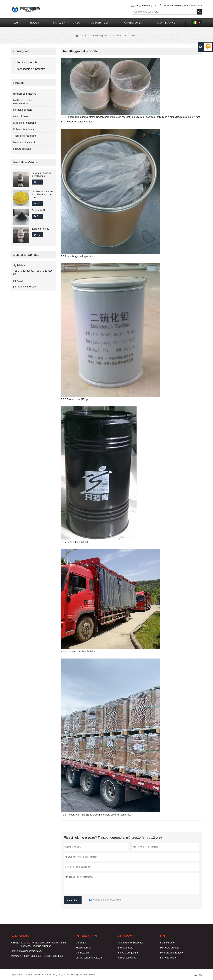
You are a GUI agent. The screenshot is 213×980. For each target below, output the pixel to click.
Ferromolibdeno (168, 958)
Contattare (20, 936)
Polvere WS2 (38, 210)
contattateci (133, 23)
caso (77, 23)
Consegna (81, 943)
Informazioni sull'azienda (131, 943)
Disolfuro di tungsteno (25, 123)
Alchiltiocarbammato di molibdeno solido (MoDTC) (42, 195)
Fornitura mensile (27, 62)
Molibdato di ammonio (25, 142)
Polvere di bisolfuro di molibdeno (42, 175)
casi (89, 36)
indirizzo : (16, 943)
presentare (73, 900)
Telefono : (16, 956)
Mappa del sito (83, 948)
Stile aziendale (126, 948)
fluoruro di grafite (22, 149)
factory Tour (101, 23)
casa (17, 23)
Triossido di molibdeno (25, 136)
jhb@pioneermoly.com (146, 5)
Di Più (37, 182)
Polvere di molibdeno (24, 129)
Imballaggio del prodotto (31, 69)
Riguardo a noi (167, 23)
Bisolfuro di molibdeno (25, 94)
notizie (59, 23)
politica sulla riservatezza (89, 958)
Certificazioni (83, 953)
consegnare (101, 36)
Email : (14, 951)
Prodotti (36, 23)
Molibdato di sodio (23, 110)
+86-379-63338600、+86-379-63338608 (183, 5)
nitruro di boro (20, 116)
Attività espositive (127, 958)
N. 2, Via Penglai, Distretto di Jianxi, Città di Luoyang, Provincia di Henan (44, 944)
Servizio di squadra (128, 953)
